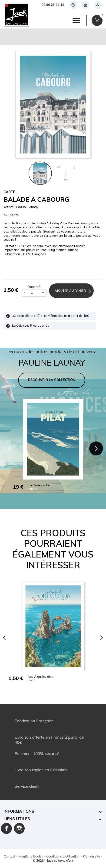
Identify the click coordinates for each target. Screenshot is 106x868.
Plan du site (91, 857)
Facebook (6, 828)
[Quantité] (33, 293)
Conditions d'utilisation (63, 857)
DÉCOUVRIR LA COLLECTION (52, 380)
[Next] (96, 448)
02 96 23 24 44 (53, 5)
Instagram (19, 828)
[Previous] (10, 448)
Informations (19, 812)
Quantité (34, 287)
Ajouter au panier (70, 291)
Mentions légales (31, 857)
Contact (10, 857)
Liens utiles (17, 819)
